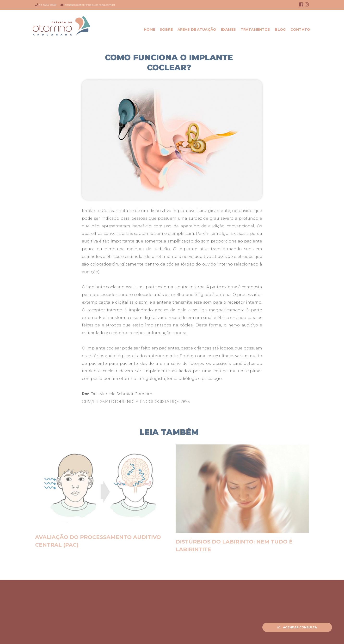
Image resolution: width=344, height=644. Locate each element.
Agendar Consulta (297, 627)
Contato (300, 30)
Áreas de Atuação (197, 30)
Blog (280, 30)
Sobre (166, 30)
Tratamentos (255, 30)
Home (150, 30)
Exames (228, 30)
